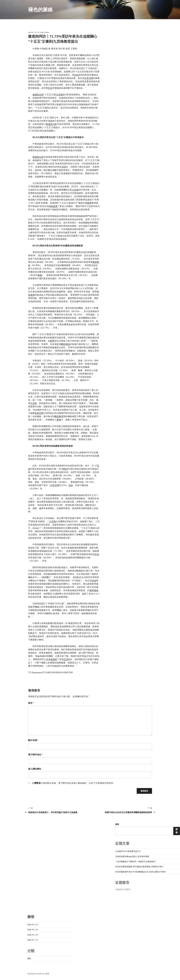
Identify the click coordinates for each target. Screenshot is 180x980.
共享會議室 (52, 659)
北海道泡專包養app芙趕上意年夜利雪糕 (132, 856)
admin (46, 32)
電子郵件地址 (35, 755)
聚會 (59, 420)
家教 (40, 275)
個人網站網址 (35, 769)
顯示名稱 (33, 740)
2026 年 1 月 (33, 940)
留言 (31, 703)
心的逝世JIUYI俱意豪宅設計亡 (128, 851)
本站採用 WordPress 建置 (38, 974)
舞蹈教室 (59, 416)
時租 (65, 469)
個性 (29, 959)
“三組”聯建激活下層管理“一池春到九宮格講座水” (136, 862)
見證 (64, 167)
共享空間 (89, 78)
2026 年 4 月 (33, 925)
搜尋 (117, 824)
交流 (50, 88)
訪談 (76, 75)
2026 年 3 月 (33, 930)
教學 (89, 203)
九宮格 (59, 95)
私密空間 (39, 413)
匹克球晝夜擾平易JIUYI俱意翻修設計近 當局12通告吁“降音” (141, 872)
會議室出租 (38, 95)
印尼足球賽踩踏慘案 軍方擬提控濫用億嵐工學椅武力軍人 (139, 867)
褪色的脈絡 (40, 10)
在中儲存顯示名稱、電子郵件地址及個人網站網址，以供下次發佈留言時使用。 (73, 783)
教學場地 (94, 590)
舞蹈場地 (65, 344)
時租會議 (53, 206)
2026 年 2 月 (33, 935)
